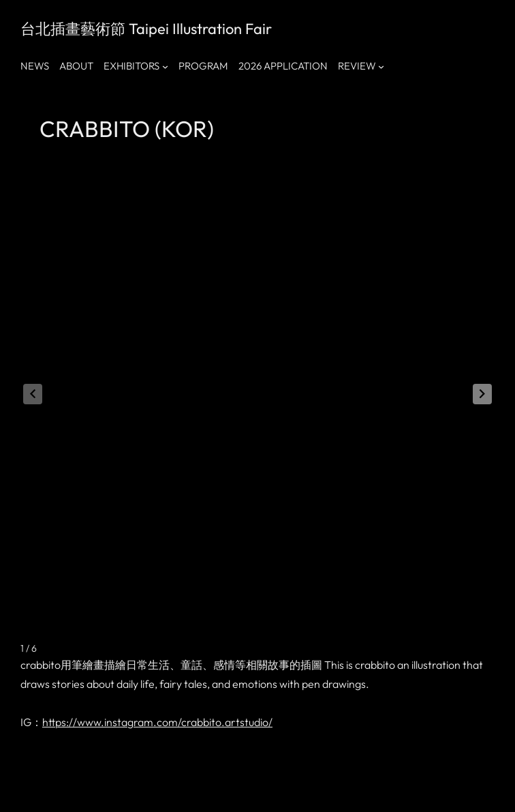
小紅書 (116, 784)
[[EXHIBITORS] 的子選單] (165, 66)
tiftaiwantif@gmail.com (299, 784)
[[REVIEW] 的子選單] (381, 66)
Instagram (80, 784)
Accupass (208, 784)
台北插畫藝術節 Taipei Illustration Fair (146, 29)
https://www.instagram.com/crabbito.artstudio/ (157, 640)
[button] (482, 353)
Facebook (38, 784)
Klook (175, 784)
